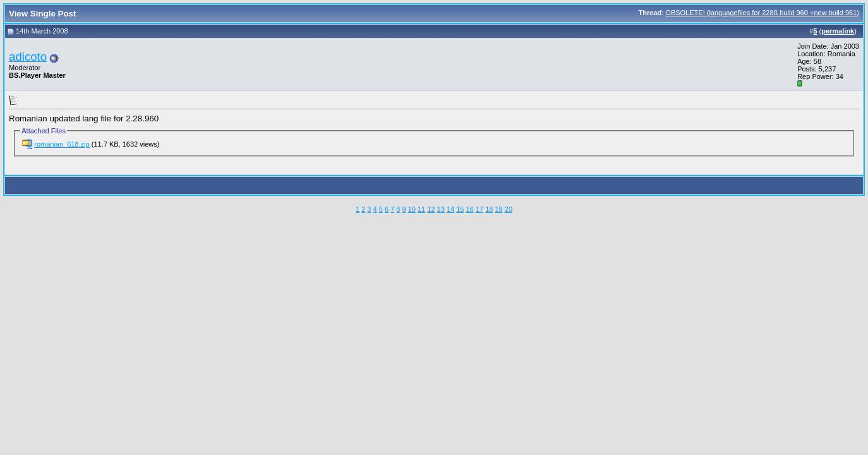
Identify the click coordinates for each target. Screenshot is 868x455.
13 (441, 209)
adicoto (28, 57)
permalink (838, 31)
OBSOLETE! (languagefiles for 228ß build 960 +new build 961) (762, 13)
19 (498, 209)
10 (412, 209)
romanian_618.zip (62, 144)
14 (450, 209)
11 (421, 209)
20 (509, 209)
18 (489, 209)
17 (479, 209)
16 (470, 209)
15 (460, 209)
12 (431, 209)
